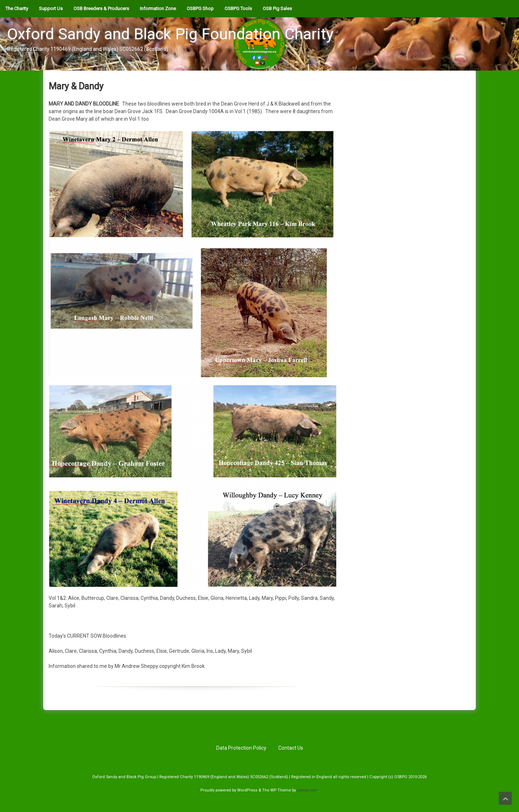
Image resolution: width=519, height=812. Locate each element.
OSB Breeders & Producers (101, 8)
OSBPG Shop (200, 8)
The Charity (17, 8)
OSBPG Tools (238, 8)
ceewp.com (307, 790)
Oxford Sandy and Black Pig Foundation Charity (170, 34)
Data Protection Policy (241, 748)
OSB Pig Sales (277, 8)
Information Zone (158, 8)
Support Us (51, 8)
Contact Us (291, 748)
